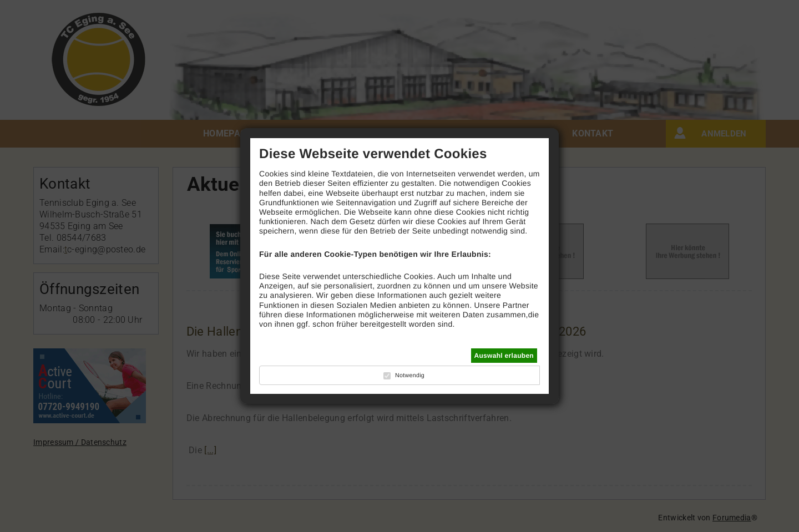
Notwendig (410, 376)
